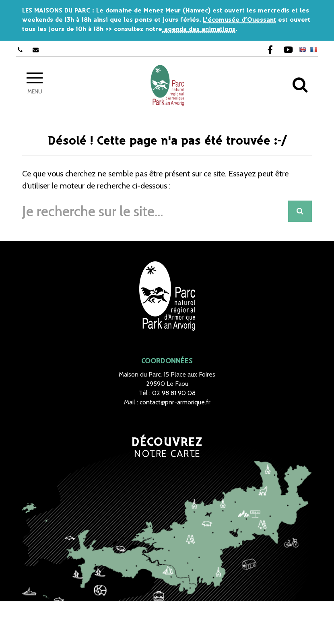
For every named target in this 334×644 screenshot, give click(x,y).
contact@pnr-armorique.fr (175, 402)
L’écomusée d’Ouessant (239, 20)
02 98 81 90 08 (174, 393)
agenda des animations (199, 29)
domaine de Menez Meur (143, 11)
